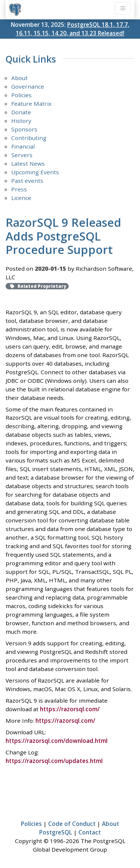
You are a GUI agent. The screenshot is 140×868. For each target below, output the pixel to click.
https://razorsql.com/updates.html (54, 761)
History (21, 121)
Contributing (29, 138)
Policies (21, 95)
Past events (27, 181)
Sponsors (24, 129)
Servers (22, 155)
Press (19, 189)
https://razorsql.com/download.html (57, 741)
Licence (21, 198)
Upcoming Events (35, 172)
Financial (23, 146)
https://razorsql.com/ (70, 709)
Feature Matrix (31, 104)
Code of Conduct (72, 824)
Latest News (28, 163)
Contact (90, 832)
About (19, 78)
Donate (21, 112)
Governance (28, 86)
